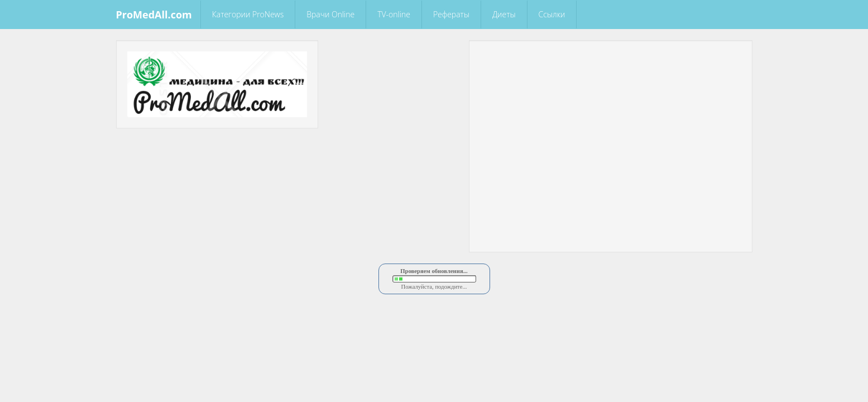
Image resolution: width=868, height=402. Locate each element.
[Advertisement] (611, 68)
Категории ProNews (248, 14)
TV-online (394, 14)
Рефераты (451, 14)
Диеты (504, 14)
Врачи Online (330, 14)
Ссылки (552, 14)
